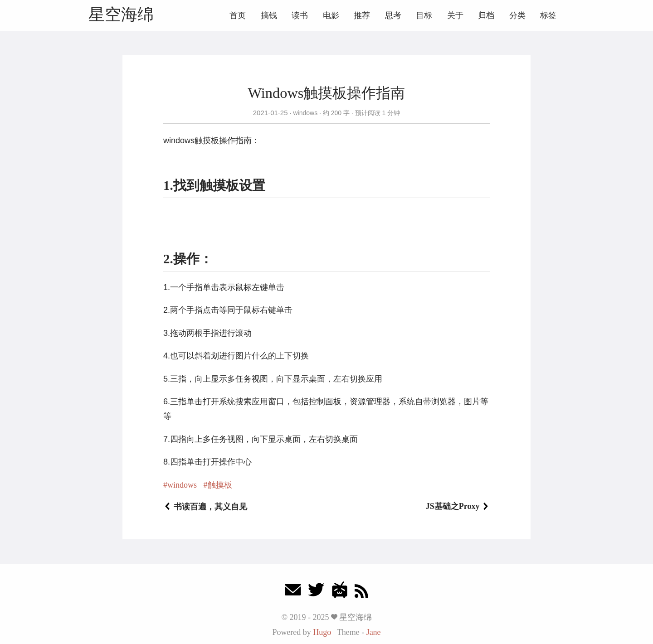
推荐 (362, 15)
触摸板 (220, 485)
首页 (238, 15)
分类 (517, 15)
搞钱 (269, 15)
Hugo (322, 632)
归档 (486, 15)
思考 (393, 15)
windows (305, 113)
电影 (331, 15)
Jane (374, 632)
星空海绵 (121, 14)
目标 (424, 15)
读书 (300, 15)
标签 (548, 15)
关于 (455, 15)
